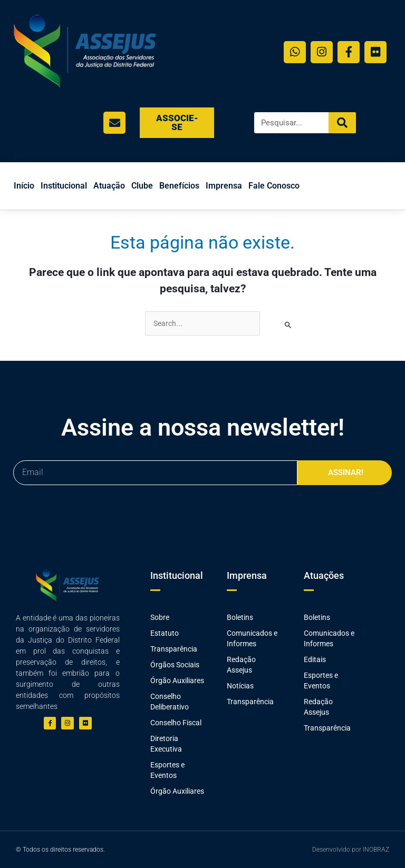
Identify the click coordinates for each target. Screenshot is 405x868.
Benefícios (179, 186)
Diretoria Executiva (166, 744)
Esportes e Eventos (167, 770)
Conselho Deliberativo (170, 702)
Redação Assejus (241, 665)
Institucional (64, 186)
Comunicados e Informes (252, 638)
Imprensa (224, 186)
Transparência (174, 649)
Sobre (160, 617)
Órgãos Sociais (175, 665)
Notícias (240, 686)
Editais (315, 659)
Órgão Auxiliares (177, 680)
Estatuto (165, 633)
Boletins (240, 617)
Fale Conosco (274, 186)
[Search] (342, 123)
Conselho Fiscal (176, 723)
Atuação (109, 186)
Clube (142, 186)
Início (24, 186)
